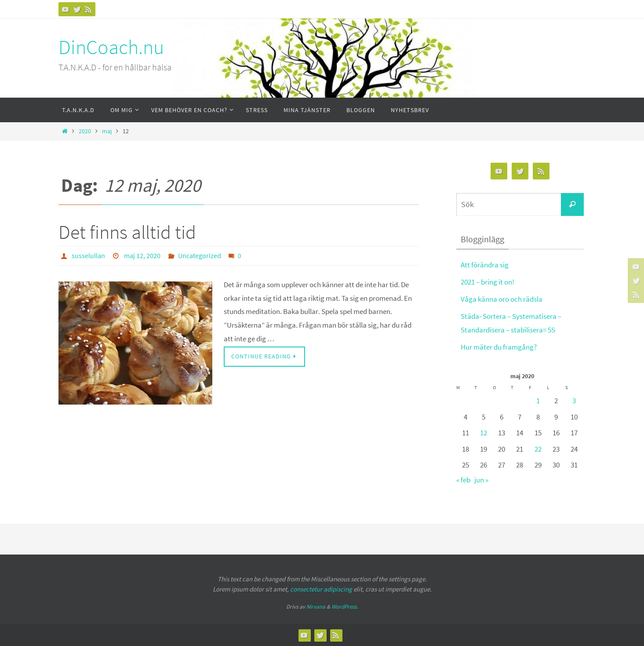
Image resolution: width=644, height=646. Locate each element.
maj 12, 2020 (142, 255)
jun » (481, 480)
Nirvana (316, 607)
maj (107, 131)
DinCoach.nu (111, 47)
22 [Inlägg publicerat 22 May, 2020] (538, 449)
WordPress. (345, 607)
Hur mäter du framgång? (499, 347)
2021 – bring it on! (488, 282)
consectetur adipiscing (321, 589)
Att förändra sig (485, 265)
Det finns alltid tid (127, 232)
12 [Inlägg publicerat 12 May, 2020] (484, 433)
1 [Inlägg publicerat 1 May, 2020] (538, 401)
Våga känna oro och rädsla (502, 299)
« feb (463, 480)
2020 (85, 131)
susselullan (88, 255)
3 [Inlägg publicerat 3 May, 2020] (574, 401)
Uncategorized (200, 255)
